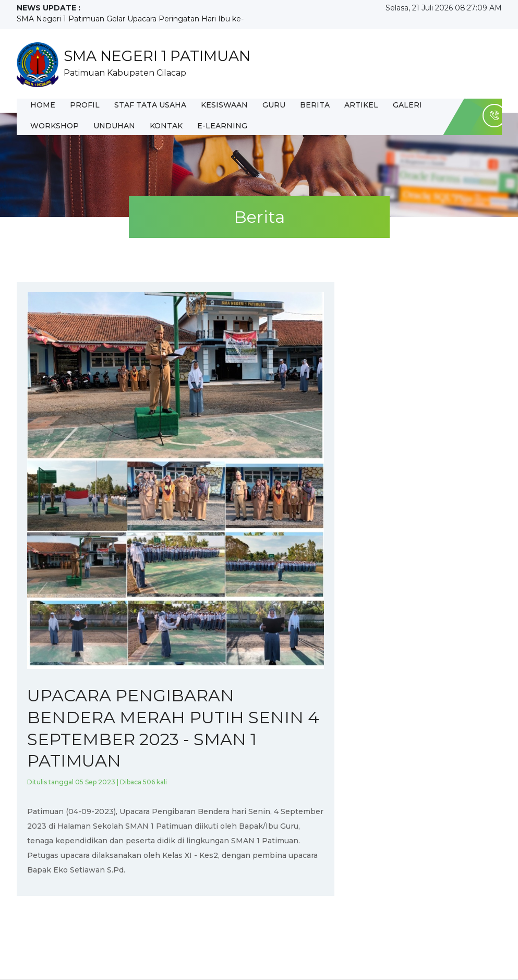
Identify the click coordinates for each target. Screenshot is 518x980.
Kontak (166, 126)
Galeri (407, 105)
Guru (274, 105)
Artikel (361, 105)
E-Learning (222, 126)
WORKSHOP (55, 126)
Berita (315, 105)
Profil (85, 105)
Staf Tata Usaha (150, 105)
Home (43, 105)
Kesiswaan (224, 105)
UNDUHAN (114, 126)
